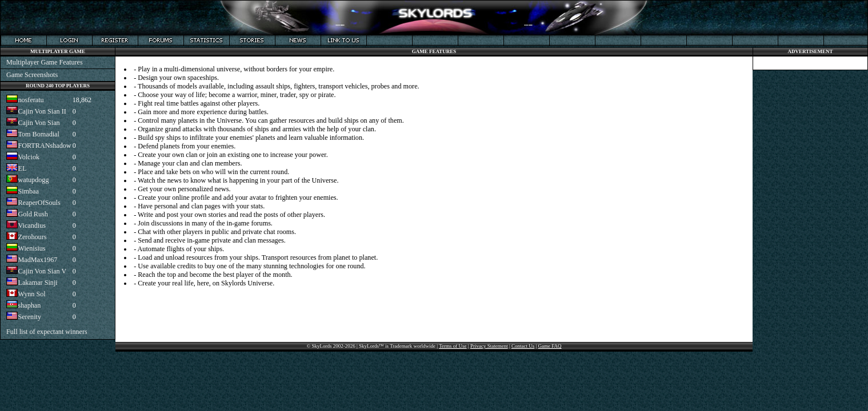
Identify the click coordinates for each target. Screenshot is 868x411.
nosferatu (31, 100)
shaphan (29, 305)
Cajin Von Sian (39, 123)
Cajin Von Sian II (42, 111)
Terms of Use (453, 346)
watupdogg (33, 180)
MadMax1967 (37, 260)
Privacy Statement (489, 346)
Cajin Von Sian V (42, 271)
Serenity (29, 317)
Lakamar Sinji (37, 283)
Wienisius (31, 248)
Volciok (29, 157)
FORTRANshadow (44, 146)
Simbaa (28, 191)
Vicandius (32, 225)
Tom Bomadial (38, 134)
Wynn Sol (31, 294)
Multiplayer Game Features (45, 62)
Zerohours (32, 237)
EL (22, 168)
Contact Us (523, 346)
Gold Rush (33, 214)
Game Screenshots (32, 75)
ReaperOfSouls (39, 203)
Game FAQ (550, 346)
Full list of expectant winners (47, 332)
